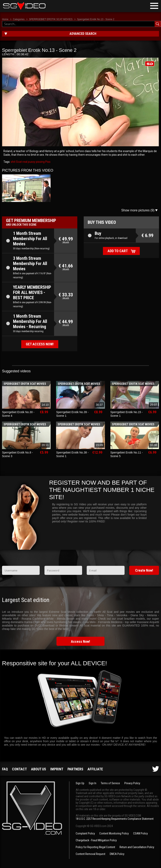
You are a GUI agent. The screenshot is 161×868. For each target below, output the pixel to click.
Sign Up (80, 783)
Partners (75, 769)
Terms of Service (110, 783)
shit (13, 162)
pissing (40, 162)
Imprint (57, 769)
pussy (31, 162)
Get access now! (40, 344)
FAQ (5, 769)
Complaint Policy (85, 833)
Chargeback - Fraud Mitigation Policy (96, 840)
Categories (19, 19)
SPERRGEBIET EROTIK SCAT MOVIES (51, 19)
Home (5, 19)
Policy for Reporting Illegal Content (95, 847)
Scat (19, 162)
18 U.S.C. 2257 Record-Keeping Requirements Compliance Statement (115, 819)
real (25, 162)
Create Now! (144, 570)
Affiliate (95, 769)
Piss (48, 162)
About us (39, 769)
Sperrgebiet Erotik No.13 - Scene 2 (96, 19)
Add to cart (118, 251)
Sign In (93, 783)
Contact (19, 769)
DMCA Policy (117, 854)
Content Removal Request (91, 854)
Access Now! (80, 641)
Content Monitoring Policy (114, 833)
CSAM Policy (140, 833)
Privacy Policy (132, 783)
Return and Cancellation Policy (137, 847)
